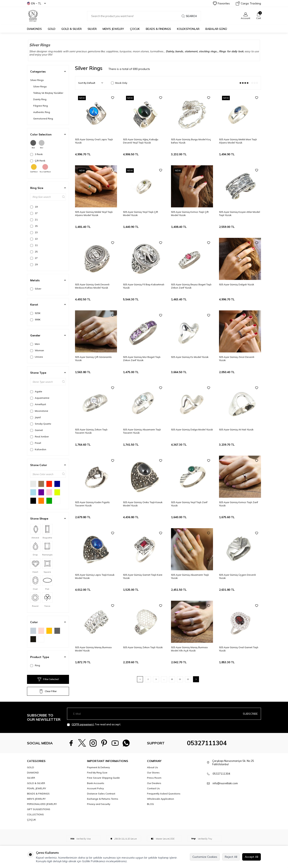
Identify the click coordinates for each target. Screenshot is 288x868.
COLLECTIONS (35, 814)
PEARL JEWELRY (36, 788)
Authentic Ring (42, 112)
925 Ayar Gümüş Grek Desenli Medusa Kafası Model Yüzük (92, 286)
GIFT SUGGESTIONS (39, 809)
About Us (152, 767)
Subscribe (250, 714)
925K (35, 313)
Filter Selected (48, 679)
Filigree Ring (40, 106)
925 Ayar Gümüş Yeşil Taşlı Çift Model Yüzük (140, 213)
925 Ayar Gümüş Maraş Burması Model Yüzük (93, 649)
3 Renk (36, 154)
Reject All (231, 857)
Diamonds (34, 29)
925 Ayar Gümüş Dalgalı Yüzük (236, 284)
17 (34, 213)
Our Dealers (154, 783)
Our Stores (153, 773)
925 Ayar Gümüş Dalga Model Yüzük (192, 429)
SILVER (92, 29)
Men (35, 344)
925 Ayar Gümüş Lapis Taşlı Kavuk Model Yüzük (95, 576)
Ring (35, 665)
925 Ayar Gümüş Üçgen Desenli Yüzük (237, 576)
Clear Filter (48, 691)
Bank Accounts (96, 783)
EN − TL (36, 3)
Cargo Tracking (248, 3)
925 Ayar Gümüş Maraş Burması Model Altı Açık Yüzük (189, 649)
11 (34, 245)
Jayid (35, 417)
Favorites (221, 3)
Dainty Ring (40, 99)
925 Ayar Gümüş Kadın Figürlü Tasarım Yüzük (92, 504)
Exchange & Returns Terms (103, 799)
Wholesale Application (160, 799)
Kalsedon (38, 449)
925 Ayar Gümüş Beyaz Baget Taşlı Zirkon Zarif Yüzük (191, 286)
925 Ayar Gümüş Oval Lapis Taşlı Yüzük (94, 141)
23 (34, 232)
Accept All (251, 857)
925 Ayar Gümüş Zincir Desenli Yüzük (237, 359)
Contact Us (153, 788)
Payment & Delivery (98, 767)
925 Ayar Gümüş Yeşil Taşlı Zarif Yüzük (189, 504)
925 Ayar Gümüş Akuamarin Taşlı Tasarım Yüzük (142, 431)
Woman (37, 350)
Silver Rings (37, 80)
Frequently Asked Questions (164, 794)
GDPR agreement (83, 724)
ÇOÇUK (31, 820)
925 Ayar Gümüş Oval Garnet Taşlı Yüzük (239, 649)
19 (34, 207)
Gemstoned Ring (43, 119)
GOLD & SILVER (71, 29)
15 (34, 226)
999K (35, 320)
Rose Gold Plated (45, 168)
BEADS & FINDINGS (158, 29)
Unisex (36, 357)
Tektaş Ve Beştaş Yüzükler (48, 93)
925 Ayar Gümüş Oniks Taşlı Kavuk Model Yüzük (143, 504)
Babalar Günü (216, 29)
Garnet (36, 430)
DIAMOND (33, 773)
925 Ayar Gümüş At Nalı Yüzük (236, 429)
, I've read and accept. (94, 724)
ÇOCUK (135, 29)
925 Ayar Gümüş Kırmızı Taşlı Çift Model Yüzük (190, 213)
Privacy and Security (99, 804)
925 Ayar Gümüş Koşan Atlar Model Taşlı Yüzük (239, 213)
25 (34, 252)
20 (172, 679)
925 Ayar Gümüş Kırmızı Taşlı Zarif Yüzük (238, 504)
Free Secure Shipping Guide (103, 778)
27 (34, 258)
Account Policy (95, 788)
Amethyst (38, 404)
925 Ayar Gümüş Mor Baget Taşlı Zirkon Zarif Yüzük (142, 359)
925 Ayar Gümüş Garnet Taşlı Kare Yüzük (143, 576)
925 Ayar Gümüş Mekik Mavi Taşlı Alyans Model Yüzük (238, 141)
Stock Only (119, 83)
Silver (42, 144)
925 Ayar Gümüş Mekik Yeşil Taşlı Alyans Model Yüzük (94, 213)
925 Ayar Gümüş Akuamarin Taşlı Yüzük (190, 576)
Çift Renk (38, 161)
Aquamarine (40, 398)
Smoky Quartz (41, 424)
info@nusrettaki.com (225, 783)
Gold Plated (34, 168)
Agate (36, 392)
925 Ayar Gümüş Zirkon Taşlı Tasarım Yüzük (91, 431)
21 (34, 220)
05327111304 (207, 743)
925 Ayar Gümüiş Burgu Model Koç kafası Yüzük (191, 141)
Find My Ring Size (97, 773)
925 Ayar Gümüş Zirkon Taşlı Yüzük (143, 647)
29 (34, 264)
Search (189, 16)
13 (34, 239)
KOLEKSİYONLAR (188, 29)
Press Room (154, 778)
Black (33, 144)
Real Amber (39, 437)
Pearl (36, 443)
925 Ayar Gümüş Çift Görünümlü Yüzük (93, 359)
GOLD (52, 29)
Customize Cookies (205, 857)
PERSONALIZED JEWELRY (42, 804)
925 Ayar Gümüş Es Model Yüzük (190, 357)
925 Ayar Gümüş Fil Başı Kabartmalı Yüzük (144, 286)
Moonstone (39, 411)
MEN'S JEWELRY (113, 29)
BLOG (150, 804)
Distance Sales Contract (101, 794)
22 (188, 679)
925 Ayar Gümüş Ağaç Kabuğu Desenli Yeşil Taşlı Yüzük (141, 141)
